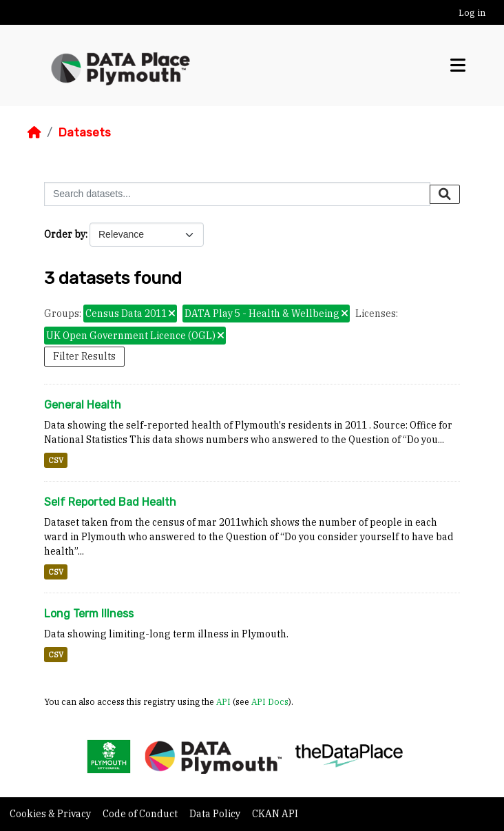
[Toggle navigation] (458, 65)
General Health (83, 405)
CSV (56, 460)
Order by (65, 234)
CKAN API (275, 814)
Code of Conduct (141, 814)
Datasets (84, 132)
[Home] (34, 132)
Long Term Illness (89, 614)
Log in (472, 13)
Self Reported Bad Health (110, 502)
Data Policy (216, 814)
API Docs (270, 701)
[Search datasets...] (237, 194)
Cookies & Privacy (51, 814)
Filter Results (84, 356)
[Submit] (445, 194)
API (223, 701)
